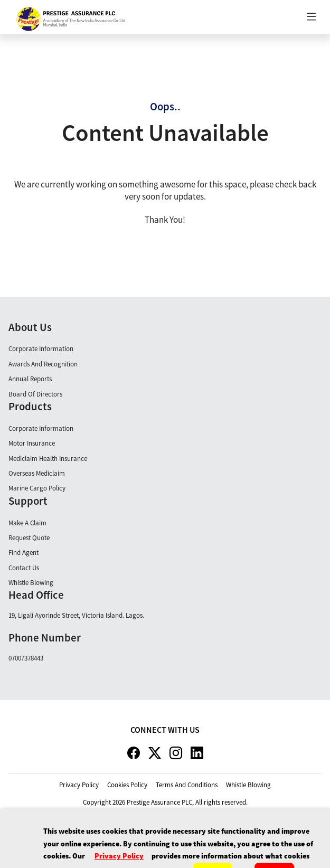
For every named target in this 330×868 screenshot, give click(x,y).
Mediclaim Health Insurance (48, 459)
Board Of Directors (35, 394)
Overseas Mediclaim (37, 473)
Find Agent (23, 553)
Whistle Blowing (31, 583)
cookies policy (127, 785)
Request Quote (29, 538)
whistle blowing (248, 785)
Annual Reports (30, 379)
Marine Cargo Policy (37, 488)
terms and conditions (187, 785)
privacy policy (79, 785)
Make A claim (27, 523)
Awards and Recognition (43, 364)
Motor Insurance (32, 443)
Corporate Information (41, 349)
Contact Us (24, 568)
